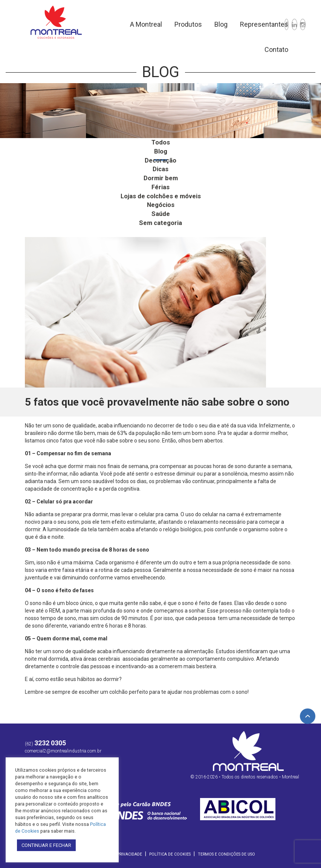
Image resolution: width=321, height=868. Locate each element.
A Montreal (121, 24)
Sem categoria (160, 220)
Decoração (160, 159)
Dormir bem (160, 176)
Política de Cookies (170, 851)
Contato (251, 49)
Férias (160, 185)
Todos (160, 142)
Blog (196, 24)
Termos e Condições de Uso (226, 851)
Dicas (160, 168)
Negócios (161, 202)
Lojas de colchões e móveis (160, 194)
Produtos (163, 24)
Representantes (239, 24)
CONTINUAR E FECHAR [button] (46, 845)
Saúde (161, 211)
